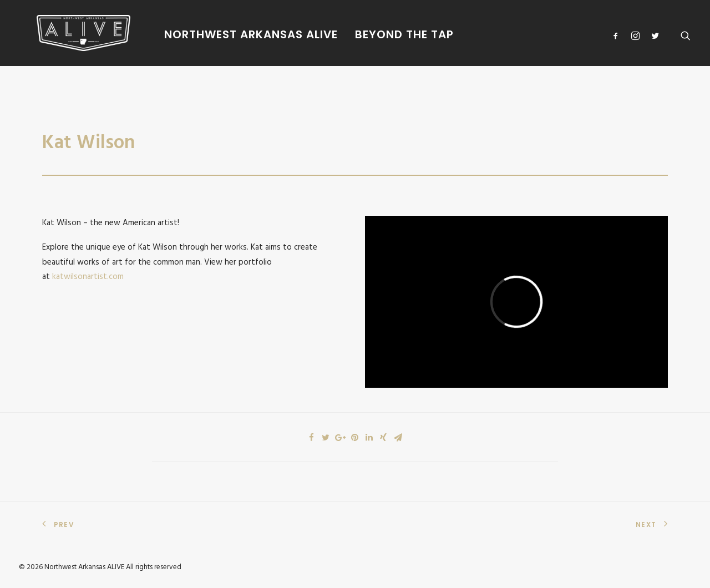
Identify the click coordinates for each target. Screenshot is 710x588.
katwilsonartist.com (88, 277)
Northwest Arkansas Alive (224, 34)
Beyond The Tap (378, 34)
